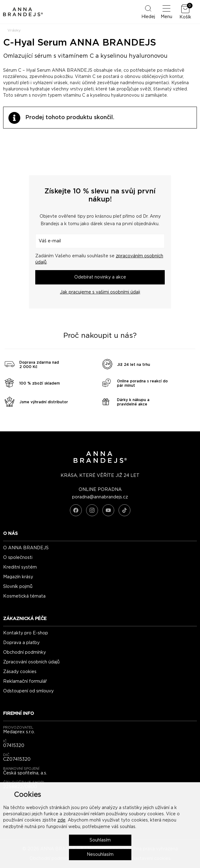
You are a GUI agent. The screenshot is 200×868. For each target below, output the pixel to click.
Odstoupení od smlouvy (28, 691)
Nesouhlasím (100, 855)
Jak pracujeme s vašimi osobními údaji (100, 292)
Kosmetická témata (24, 596)
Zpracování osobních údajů (31, 662)
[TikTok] (124, 510)
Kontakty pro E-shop (26, 633)
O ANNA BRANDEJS (26, 548)
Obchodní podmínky (24, 652)
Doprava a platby (21, 643)
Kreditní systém (20, 567)
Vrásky (14, 30)
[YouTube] (108, 510)
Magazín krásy (18, 577)
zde (61, 820)
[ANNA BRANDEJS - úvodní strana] (100, 462)
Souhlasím (100, 840)
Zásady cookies (20, 672)
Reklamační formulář (25, 681)
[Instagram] (92, 510)
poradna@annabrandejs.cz (100, 497)
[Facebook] (76, 510)
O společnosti (18, 558)
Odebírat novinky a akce (100, 277)
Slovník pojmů (18, 587)
